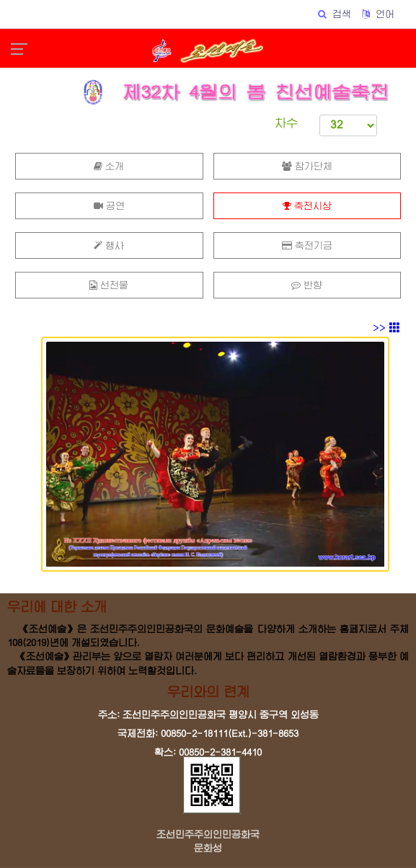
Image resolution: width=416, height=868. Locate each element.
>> (386, 328)
